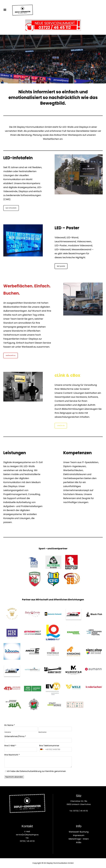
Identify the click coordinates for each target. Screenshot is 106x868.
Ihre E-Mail (10, 746)
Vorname (8, 732)
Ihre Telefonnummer (49, 746)
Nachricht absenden (14, 777)
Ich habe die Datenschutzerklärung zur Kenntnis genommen (36, 771)
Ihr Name (9, 725)
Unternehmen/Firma (14, 736)
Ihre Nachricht (11, 755)
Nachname (42, 732)
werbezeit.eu (11, 355)
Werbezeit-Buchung (79, 832)
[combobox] (42, 749)
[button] (3, 59)
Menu (6, 10)
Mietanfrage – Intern (79, 839)
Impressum (79, 835)
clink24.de (61, 426)
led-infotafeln (11, 208)
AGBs (79, 842)
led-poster (61, 266)
